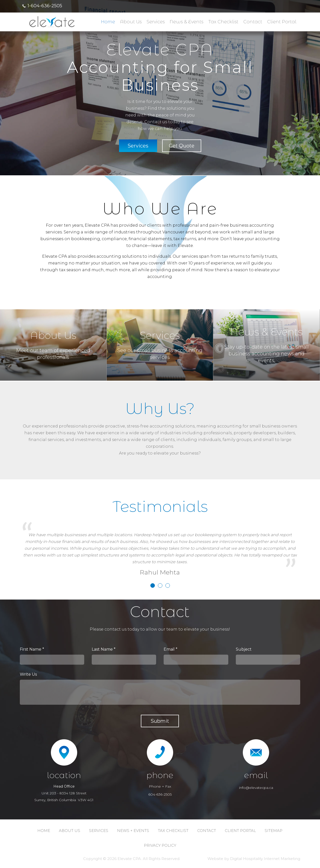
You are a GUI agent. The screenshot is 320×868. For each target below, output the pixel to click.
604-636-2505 (160, 794)
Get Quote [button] (182, 146)
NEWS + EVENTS (133, 831)
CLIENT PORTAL (240, 831)
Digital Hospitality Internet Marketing (265, 859)
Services (156, 22)
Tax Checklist (223, 22)
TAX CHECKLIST (173, 831)
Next (312, 96)
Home (108, 22)
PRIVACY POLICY (160, 845)
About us (131, 22)
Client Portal (282, 22)
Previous (8, 96)
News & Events (186, 22)
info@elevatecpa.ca (256, 788)
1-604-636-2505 (45, 6)
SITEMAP (274, 831)
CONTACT (207, 831)
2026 (112, 859)
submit (160, 721)
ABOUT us (70, 831)
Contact (253, 22)
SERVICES (99, 831)
